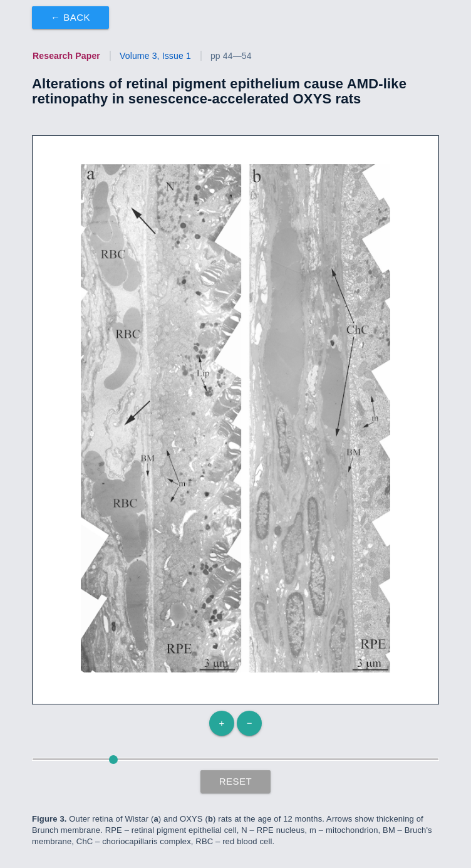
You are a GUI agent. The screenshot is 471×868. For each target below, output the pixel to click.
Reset (236, 781)
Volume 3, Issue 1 (155, 56)
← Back (70, 17)
